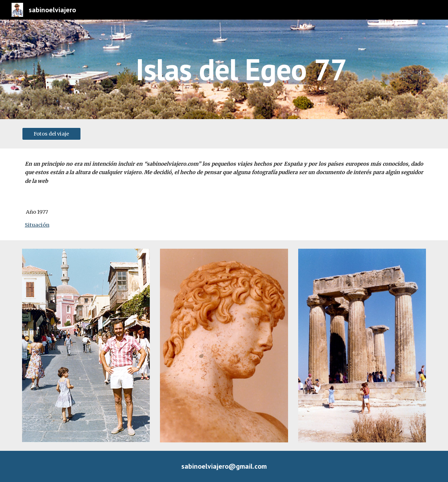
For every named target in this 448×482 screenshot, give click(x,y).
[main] (241, 69)
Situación (37, 225)
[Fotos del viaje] (51, 134)
